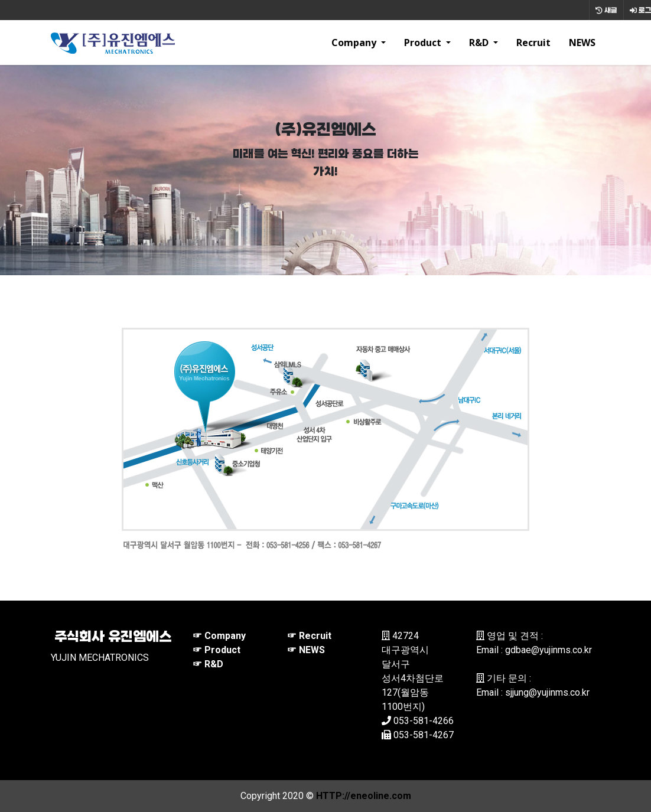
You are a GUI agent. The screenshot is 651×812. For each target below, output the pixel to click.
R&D (480, 43)
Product (424, 43)
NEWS (582, 43)
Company (355, 43)
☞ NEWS (306, 650)
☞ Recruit (309, 636)
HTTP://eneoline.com (364, 796)
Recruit (533, 43)
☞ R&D (208, 664)
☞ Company (219, 636)
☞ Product (217, 650)
